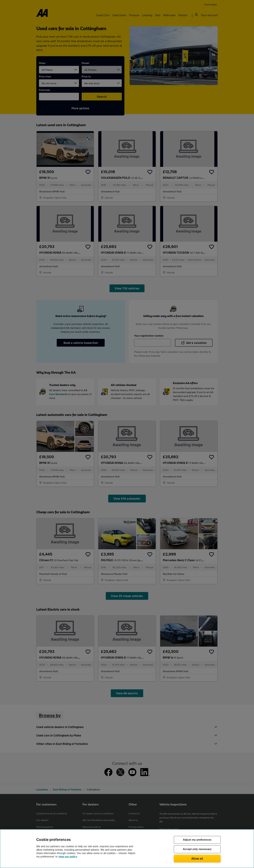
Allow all (197, 858)
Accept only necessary (197, 849)
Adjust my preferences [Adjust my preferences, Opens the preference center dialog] (197, 840)
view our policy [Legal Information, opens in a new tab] (68, 857)
